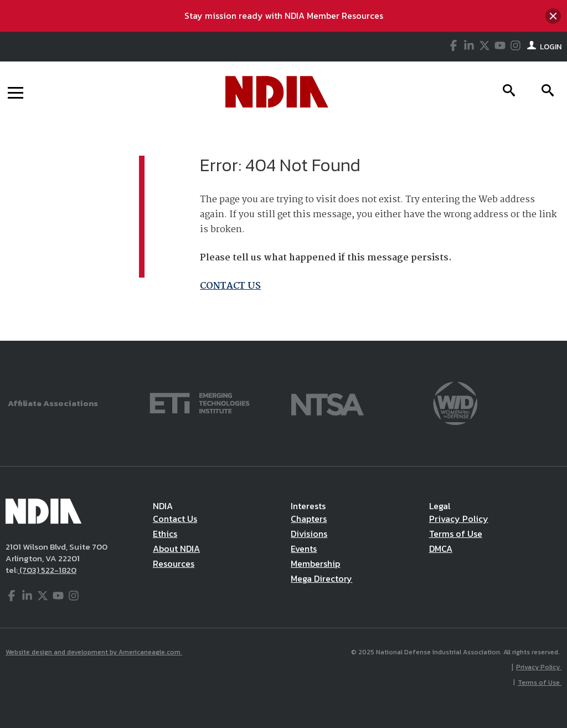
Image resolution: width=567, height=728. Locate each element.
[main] (283, 231)
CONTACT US (230, 286)
